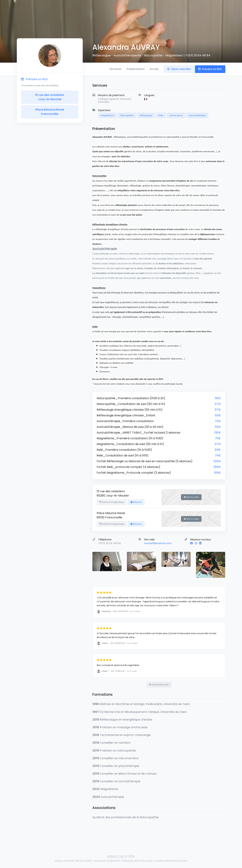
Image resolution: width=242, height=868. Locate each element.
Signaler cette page (64, 860)
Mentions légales (84, 860)
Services (115, 69)
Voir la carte (191, 497)
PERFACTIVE (116, 856)
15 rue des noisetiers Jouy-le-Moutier (50, 97)
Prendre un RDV (210, 69)
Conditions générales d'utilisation (171, 860)
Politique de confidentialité (107, 860)
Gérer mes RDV (179, 69)
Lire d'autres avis (159, 685)
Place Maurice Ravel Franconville (50, 112)
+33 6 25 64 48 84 (198, 55)
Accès (154, 69)
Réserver (136, 502)
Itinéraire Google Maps (112, 502)
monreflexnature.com (158, 543)
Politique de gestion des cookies (137, 860)
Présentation (135, 69)
